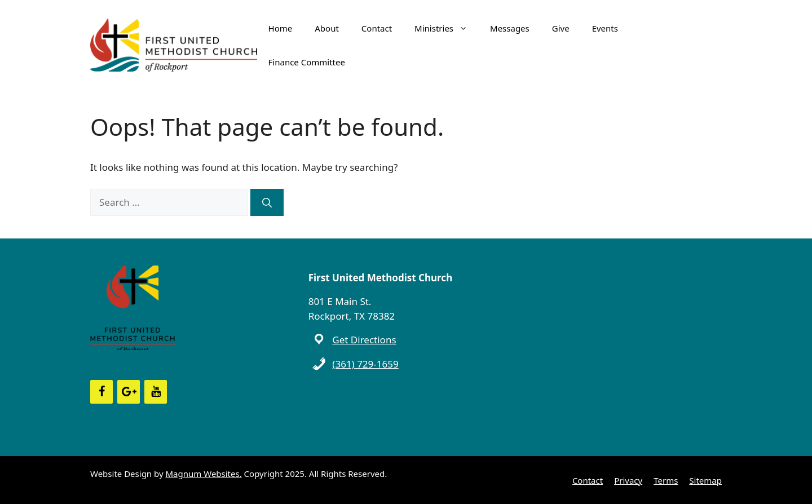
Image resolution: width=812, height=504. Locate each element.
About (327, 28)
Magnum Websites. (204, 474)
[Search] (267, 202)
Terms (666, 480)
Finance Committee (307, 62)
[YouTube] (156, 392)
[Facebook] (101, 392)
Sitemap (705, 480)
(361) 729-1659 (365, 364)
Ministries (447, 28)
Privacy (628, 480)
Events (605, 28)
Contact (377, 28)
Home (281, 28)
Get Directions (364, 340)
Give (561, 28)
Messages (510, 28)
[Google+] (129, 392)
